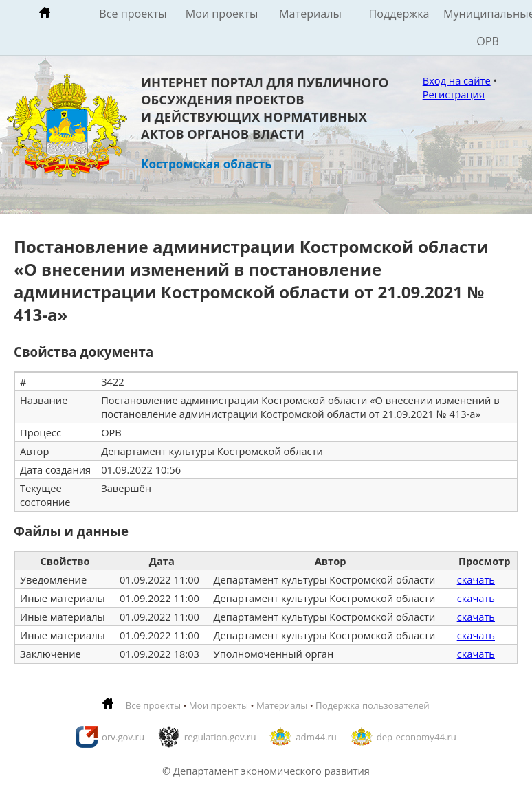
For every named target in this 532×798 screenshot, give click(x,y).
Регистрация (454, 94)
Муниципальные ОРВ (488, 27)
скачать (476, 579)
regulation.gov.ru (220, 737)
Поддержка (399, 14)
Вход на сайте (457, 80)
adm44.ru (316, 737)
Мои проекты (222, 14)
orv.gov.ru (123, 737)
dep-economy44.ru (417, 737)
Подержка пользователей (372, 705)
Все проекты (133, 14)
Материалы (310, 14)
